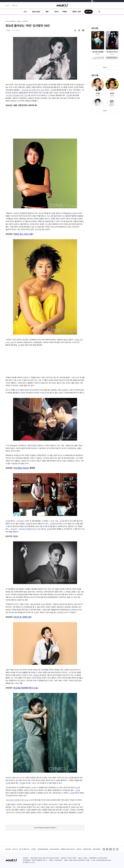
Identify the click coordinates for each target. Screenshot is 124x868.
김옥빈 (28, 524)
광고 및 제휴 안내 (24, 849)
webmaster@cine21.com (103, 860)
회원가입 (14, 5)
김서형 (28, 85)
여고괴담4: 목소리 (21, 468)
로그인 (8, 5)
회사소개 (15, 849)
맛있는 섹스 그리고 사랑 (23, 234)
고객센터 (33, 849)
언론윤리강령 (87, 849)
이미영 (8, 783)
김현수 (9, 30)
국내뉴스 (25, 21)
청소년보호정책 (54, 849)
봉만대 (66, 340)
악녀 (52, 521)
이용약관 (79, 849)
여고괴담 (20, 521)
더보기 (105, 67)
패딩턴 (36, 675)
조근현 (43, 604)
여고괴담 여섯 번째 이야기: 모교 (33, 90)
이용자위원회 (96, 849)
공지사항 (8, 849)
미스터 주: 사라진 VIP (22, 617)
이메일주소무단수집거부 (68, 849)
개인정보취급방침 (43, 849)
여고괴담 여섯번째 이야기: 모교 (17, 95)
